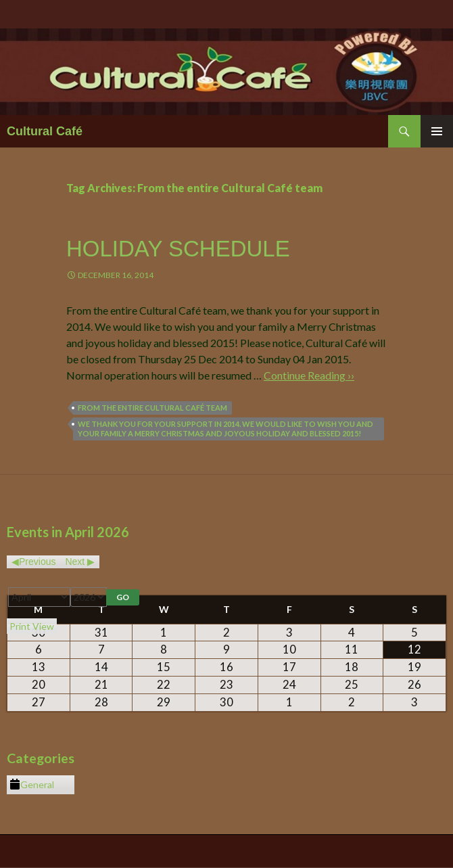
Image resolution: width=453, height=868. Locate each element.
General (32, 785)
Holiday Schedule (178, 249)
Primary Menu (437, 131)
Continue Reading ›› (309, 375)
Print (32, 626)
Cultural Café (45, 131)
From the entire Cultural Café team (152, 408)
